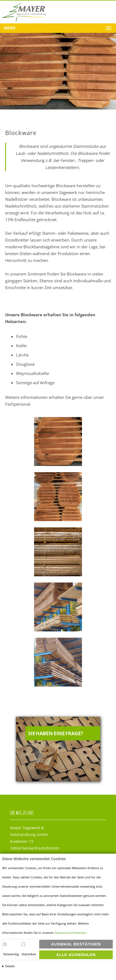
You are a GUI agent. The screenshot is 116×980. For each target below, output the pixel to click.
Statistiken (29, 954)
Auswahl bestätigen (76, 944)
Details (10, 966)
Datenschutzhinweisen (70, 933)
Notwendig (11, 954)
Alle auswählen (76, 955)
